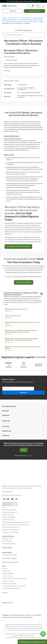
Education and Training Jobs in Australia (14, 586)
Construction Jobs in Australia (11, 589)
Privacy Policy (6, 571)
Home (4, 18)
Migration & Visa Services (10, 512)
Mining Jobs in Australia (9, 584)
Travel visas (6, 427)
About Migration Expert (9, 510)
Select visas (13, 11)
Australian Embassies (9, 544)
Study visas (6, 415)
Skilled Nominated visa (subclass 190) (16, 309)
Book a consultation (35, 11)
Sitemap (5, 569)
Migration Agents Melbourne (11, 530)
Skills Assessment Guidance (11, 527)
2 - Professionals (24, 18)
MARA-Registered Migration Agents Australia (16, 522)
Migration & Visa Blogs (9, 517)
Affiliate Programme (8, 520)
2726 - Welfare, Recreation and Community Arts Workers (20, 22)
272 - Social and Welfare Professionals (30, 20)
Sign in (24, 450)
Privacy (26, 616)
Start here (29, 456)
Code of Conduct (8, 576)
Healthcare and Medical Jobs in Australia (14, 579)
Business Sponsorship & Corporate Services (16, 525)
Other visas (6, 436)
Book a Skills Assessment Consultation (18, 246)
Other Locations (7, 548)
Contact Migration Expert (10, 555)
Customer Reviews (8, 515)
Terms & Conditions (8, 574)
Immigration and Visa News (10, 532)
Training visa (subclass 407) (13, 316)
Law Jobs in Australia (8, 581)
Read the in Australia (23, 1)
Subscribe (23, 393)
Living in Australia (7, 539)
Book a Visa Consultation (24, 282)
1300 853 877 (9, 492)
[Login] (33, 6)
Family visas (6, 421)
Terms (26, 620)
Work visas (6, 411)
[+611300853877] (38, 6)
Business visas (7, 431)
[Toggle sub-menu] (43, 407)
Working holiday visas (9, 406)
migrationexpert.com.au (10, 503)
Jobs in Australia (12, 18)
